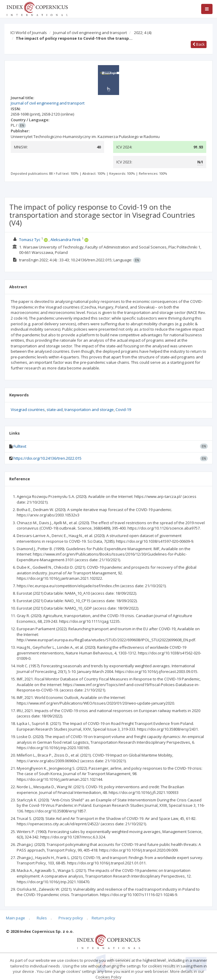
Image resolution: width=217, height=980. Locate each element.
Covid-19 (123, 410)
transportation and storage (89, 410)
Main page (16, 918)
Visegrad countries (28, 410)
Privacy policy (71, 918)
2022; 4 (143, 33)
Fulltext (20, 446)
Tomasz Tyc (30, 240)
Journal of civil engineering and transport (90, 33)
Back (199, 44)
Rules (42, 918)
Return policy (103, 918)
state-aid (55, 410)
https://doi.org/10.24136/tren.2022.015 (47, 458)
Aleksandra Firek (66, 240)
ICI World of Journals (29, 33)
